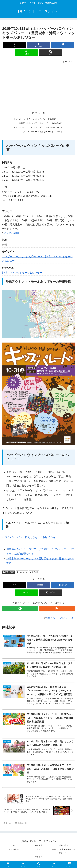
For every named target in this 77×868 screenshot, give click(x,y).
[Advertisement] (38, 84)
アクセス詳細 (11, 234)
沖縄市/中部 (14, 852)
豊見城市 (34, 573)
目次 (35, 113)
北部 (39, 852)
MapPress (62, 338)
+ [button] (71, 329)
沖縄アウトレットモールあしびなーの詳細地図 (40, 124)
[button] (50, 53)
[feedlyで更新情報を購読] (20, 610)
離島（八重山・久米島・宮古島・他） (64, 853)
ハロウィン (22, 573)
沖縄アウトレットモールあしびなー (22, 274)
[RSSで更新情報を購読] (57, 610)
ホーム (14, 848)
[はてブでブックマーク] (63, 45)
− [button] (71, 333)
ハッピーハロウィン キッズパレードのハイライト (39, 128)
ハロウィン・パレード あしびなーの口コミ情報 (41, 132)
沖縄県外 (39, 859)
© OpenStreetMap (70, 338)
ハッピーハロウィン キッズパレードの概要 (36, 119)
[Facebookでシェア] (38, 45)
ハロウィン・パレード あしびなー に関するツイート (31, 538)
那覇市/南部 (8, 573)
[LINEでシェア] (26, 53)
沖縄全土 (39, 848)
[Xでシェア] (14, 45)
